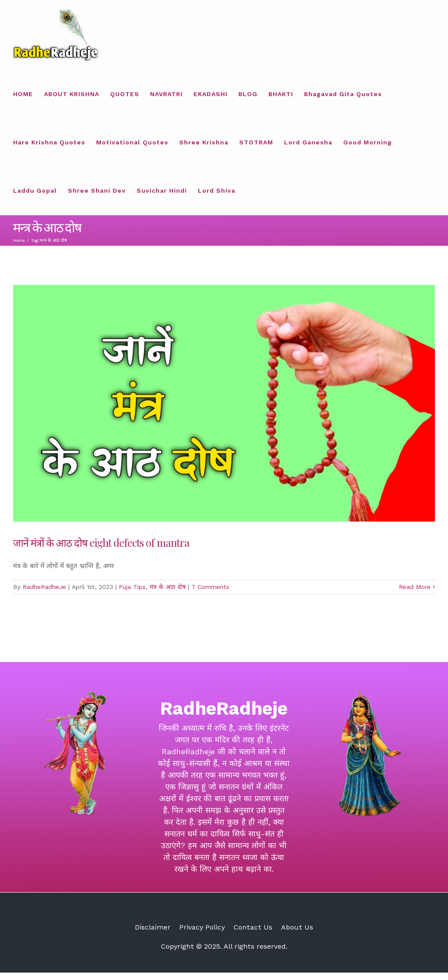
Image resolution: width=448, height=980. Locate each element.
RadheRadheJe (44, 587)
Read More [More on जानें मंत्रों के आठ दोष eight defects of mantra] (415, 587)
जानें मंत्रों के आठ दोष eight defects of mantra (101, 542)
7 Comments (210, 587)
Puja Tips (132, 587)
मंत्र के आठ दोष (168, 587)
